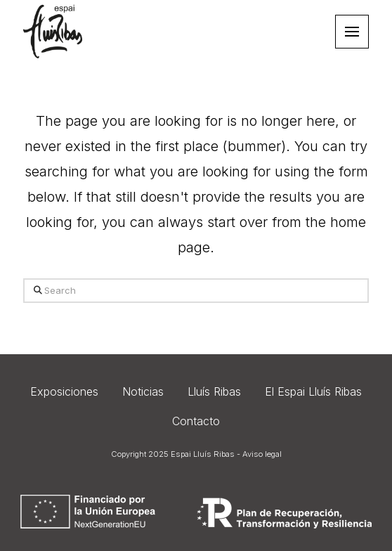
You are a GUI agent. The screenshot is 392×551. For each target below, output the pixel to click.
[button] (352, 32)
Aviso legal (262, 454)
